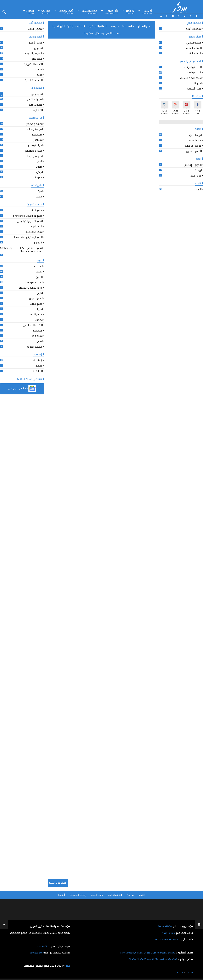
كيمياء (38, 320)
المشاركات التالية (58, 882)
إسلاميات (37, 360)
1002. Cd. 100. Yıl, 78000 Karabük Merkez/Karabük (149, 958)
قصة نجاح (37, 59)
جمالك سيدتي (194, 42)
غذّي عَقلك (111, 11)
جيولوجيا (37, 330)
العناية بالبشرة (194, 48)
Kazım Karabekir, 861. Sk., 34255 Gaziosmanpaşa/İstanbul (143, 952)
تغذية (39, 196)
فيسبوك (37, 69)
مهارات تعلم (35, 104)
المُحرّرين (30, 11)
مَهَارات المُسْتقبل (89, 11)
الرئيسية (142, 894)
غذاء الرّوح (46, 11)
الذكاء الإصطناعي (32, 325)
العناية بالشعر (194, 53)
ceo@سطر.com (42, 945)
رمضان (38, 366)
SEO (40, 74)
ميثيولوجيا (37, 336)
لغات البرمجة (35, 226)
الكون (39, 277)
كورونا (198, 83)
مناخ (40, 341)
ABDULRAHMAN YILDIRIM (165, 939)
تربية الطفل (195, 135)
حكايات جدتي (194, 140)
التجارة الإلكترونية (33, 64)
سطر (67, 965)
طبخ (40, 191)
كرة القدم (196, 175)
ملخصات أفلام (193, 29)
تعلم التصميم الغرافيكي (29, 221)
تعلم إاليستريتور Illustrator (28, 237)
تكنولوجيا (37, 134)
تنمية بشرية (36, 94)
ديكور (39, 172)
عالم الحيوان (35, 298)
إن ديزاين (37, 242)
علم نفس (37, 266)
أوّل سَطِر (147, 11)
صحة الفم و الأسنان (191, 78)
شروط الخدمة (97, 894)
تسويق (38, 48)
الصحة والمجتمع (192, 67)
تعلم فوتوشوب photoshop (27, 216)
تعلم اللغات (36, 210)
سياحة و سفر (35, 145)
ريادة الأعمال (35, 42)
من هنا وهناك (34, 129)
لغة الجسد (36, 110)
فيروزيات (37, 177)
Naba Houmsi (168, 932)
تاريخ (40, 293)
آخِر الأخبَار (130, 11)
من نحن (130, 894)
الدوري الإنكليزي (192, 165)
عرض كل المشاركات (94, 33)
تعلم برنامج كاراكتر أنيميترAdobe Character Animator (21, 249)
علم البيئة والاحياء (33, 282)
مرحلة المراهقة (193, 146)
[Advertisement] (101, 60)
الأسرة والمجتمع (33, 150)
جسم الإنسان (35, 314)
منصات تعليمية (34, 232)
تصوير (39, 166)
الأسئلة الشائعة (115, 894)
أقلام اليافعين (193, 151)
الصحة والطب (194, 72)
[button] (22, 388)
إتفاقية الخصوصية (78, 894)
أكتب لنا (61, 894)
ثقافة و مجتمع (34, 124)
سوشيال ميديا (34, 156)
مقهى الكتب (35, 29)
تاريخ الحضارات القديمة (30, 287)
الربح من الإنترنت (34, 53)
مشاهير (38, 140)
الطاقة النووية (35, 346)
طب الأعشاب (194, 88)
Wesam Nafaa (164, 925)
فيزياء (39, 309)
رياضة (198, 170)
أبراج (40, 161)
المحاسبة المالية (33, 80)
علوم (39, 271)
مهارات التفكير (34, 99)
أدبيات (198, 189)
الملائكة (37, 371)
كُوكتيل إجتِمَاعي (65, 11)
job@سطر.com (36, 952)
